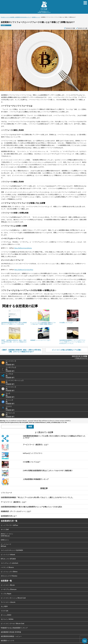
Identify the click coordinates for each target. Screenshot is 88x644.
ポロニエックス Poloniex (9, 576)
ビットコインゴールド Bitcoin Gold (12, 623)
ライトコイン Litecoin (8, 602)
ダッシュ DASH (6, 615)
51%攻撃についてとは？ (66, 323)
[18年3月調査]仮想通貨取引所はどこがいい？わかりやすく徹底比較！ (48, 470)
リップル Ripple (6, 594)
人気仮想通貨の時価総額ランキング (36, 479)
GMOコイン (5, 540)
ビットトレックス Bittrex (9, 572)
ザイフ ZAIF (5, 529)
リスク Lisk (4, 611)
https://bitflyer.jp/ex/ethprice (23, 248)
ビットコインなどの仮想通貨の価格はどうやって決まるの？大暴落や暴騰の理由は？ (43, 323)
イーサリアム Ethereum (9, 589)
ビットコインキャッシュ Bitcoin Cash (13, 598)
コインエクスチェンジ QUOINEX (12, 550)
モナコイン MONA (7, 619)
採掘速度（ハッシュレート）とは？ (40, 340)
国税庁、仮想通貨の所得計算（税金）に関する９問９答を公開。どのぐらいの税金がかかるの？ (14, 342)
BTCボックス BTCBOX (8, 559)
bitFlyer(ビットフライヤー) (33, 453)
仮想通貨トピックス (6, 25)
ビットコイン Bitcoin (8, 585)
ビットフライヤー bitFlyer (9, 525)
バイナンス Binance (7, 567)
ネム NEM (4, 606)
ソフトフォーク (6, 493)
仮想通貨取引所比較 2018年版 (11, 632)
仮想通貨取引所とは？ (9, 516)
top (85, 641)
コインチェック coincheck (9, 563)
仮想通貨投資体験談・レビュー (11, 636)
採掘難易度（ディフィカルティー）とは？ (16, 511)
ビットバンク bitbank (8, 555)
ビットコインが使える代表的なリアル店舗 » (67, 350)
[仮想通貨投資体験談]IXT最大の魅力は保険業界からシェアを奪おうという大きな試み (14, 323)
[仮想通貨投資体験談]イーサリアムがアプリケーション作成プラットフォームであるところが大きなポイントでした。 (72, 342)
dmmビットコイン (7, 535)
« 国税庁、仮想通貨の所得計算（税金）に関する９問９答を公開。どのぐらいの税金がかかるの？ (21, 351)
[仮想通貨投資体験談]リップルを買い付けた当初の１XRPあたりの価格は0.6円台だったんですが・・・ (54, 437)
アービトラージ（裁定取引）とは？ (36, 445)
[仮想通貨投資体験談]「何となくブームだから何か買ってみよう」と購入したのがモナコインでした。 (37, 497)
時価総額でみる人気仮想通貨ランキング (14, 628)
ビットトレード (6, 545)
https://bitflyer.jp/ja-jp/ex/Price (24, 270)
